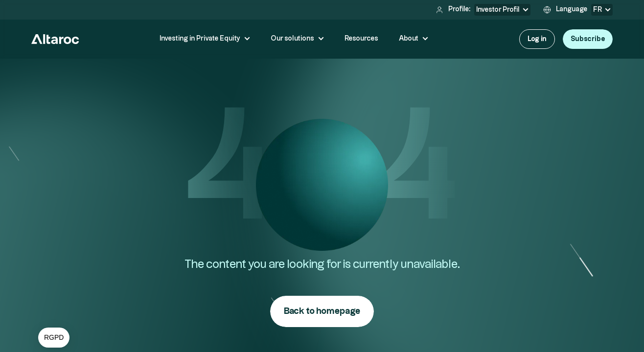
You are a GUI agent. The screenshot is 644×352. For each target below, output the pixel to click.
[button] (54, 338)
